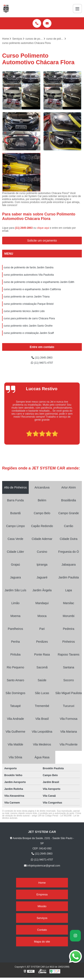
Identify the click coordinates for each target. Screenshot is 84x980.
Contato (42, 930)
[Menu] (77, 9)
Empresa (42, 894)
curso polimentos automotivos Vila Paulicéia (29, 275)
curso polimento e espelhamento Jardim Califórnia (32, 289)
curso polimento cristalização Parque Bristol (29, 304)
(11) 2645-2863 (24, 228)
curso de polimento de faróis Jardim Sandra (28, 267)
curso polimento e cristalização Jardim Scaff (29, 333)
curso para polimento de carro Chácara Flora (29, 318)
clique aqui (43, 228)
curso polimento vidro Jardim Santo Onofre (28, 326)
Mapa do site (42, 942)
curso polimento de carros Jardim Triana (27, 297)
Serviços (42, 918)
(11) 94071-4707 (42, 363)
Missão (42, 906)
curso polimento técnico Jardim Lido (24, 311)
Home (42, 883)
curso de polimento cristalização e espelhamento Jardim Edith (39, 282)
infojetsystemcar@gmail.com (42, 866)
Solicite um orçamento (42, 241)
